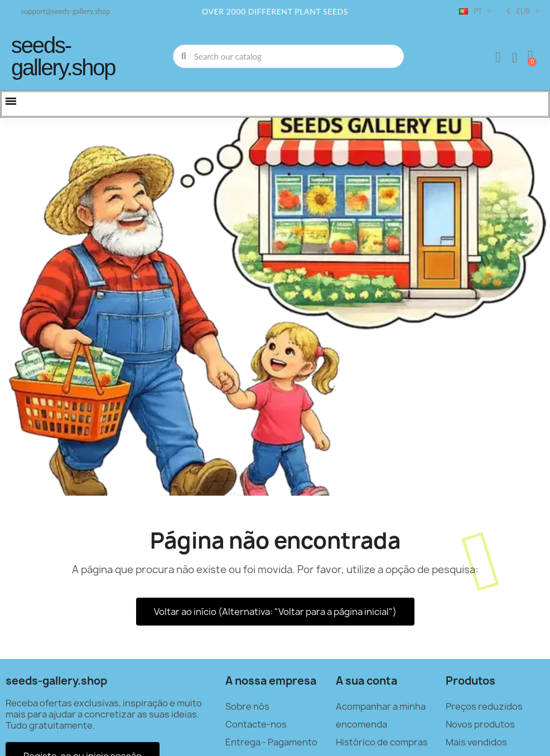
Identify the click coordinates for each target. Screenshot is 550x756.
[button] (530, 56)
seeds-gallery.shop (63, 56)
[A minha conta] (498, 57)
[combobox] (290, 56)
